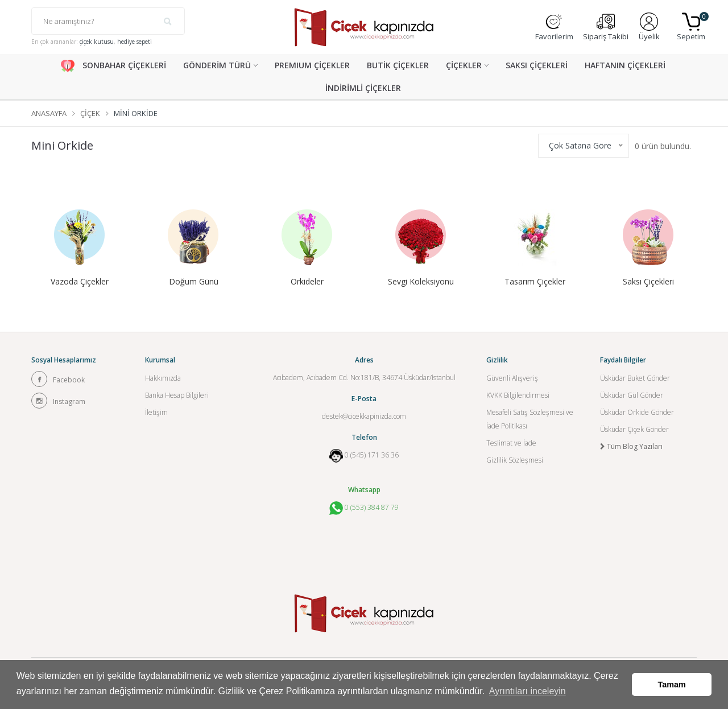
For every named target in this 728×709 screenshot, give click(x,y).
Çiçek (90, 113)
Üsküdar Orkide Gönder (637, 412)
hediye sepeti (135, 42)
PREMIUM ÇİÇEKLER (312, 65)
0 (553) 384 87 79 (364, 508)
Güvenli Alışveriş (512, 378)
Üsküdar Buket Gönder (635, 378)
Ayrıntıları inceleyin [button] (528, 691)
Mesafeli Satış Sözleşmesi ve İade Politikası (530, 419)
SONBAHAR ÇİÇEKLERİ (113, 66)
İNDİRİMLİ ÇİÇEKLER (363, 88)
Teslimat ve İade (511, 443)
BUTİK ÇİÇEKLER (398, 65)
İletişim (156, 412)
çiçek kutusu (97, 42)
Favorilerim (554, 27)
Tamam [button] (672, 685)
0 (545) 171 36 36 (372, 455)
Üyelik (649, 27)
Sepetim (691, 27)
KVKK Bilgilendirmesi (518, 395)
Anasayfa (49, 113)
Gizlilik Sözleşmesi (515, 460)
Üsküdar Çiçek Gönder (634, 429)
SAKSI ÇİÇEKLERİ (537, 65)
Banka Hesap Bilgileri (177, 395)
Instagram (58, 401)
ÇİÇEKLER (464, 65)
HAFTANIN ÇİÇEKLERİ (625, 65)
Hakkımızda (163, 378)
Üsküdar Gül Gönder (632, 395)
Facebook (58, 379)
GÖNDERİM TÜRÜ (217, 65)
